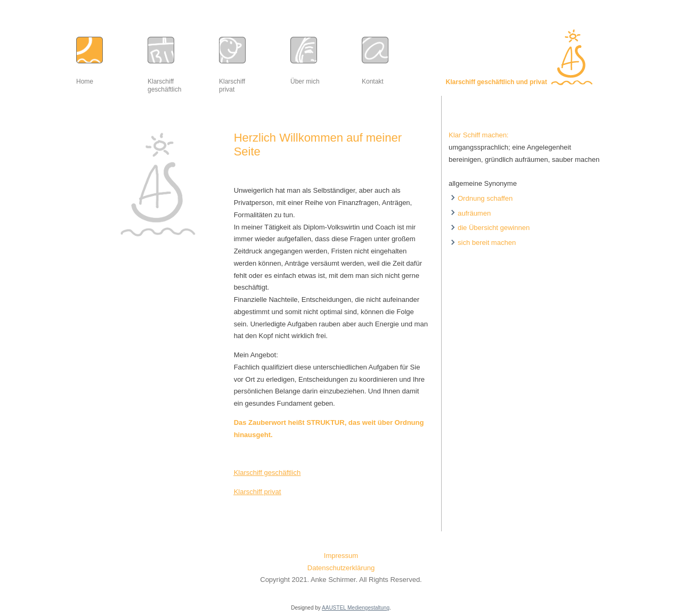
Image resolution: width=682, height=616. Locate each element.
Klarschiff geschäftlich (267, 473)
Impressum (341, 556)
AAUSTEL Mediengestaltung (356, 608)
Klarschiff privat (258, 492)
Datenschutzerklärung (341, 568)
